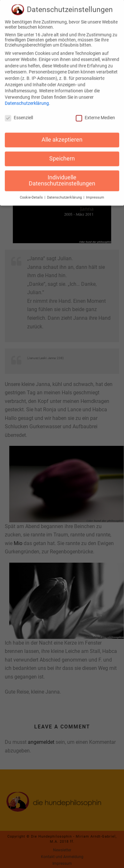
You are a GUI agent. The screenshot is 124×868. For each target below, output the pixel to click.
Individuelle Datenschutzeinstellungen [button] (62, 176)
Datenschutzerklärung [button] (65, 193)
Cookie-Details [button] (32, 193)
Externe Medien (95, 113)
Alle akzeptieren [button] (62, 135)
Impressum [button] (95, 193)
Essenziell (19, 113)
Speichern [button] (62, 154)
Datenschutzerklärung (27, 99)
